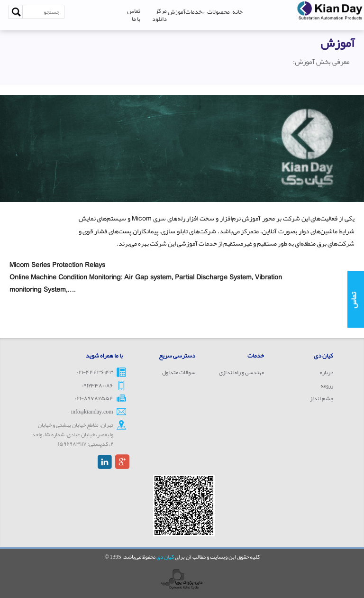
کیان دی (165, 557)
